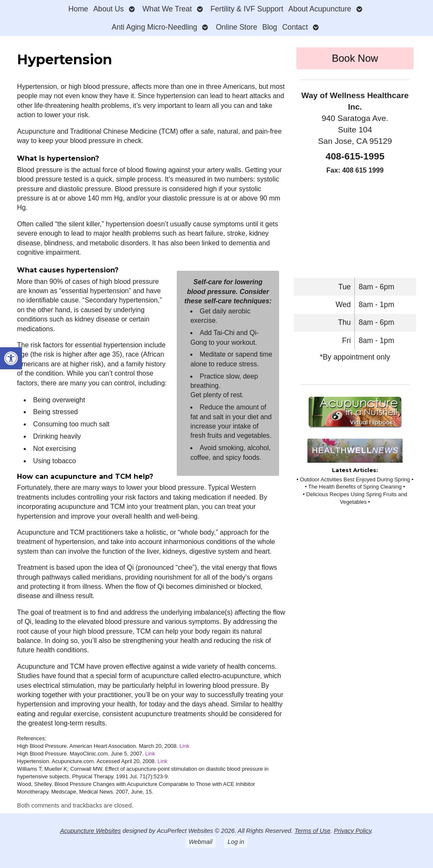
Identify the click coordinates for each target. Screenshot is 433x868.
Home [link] (78, 9)
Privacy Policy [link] (353, 831)
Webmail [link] (201, 842)
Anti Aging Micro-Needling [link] (154, 27)
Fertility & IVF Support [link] (247, 9)
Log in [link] (236, 842)
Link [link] (184, 746)
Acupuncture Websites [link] (90, 831)
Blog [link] (270, 27)
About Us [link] (108, 9)
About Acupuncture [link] (320, 9)
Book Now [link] (355, 58)
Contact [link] (295, 27)
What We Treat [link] (167, 9)
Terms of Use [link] (313, 831)
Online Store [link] (236, 27)
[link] (11, 358)
